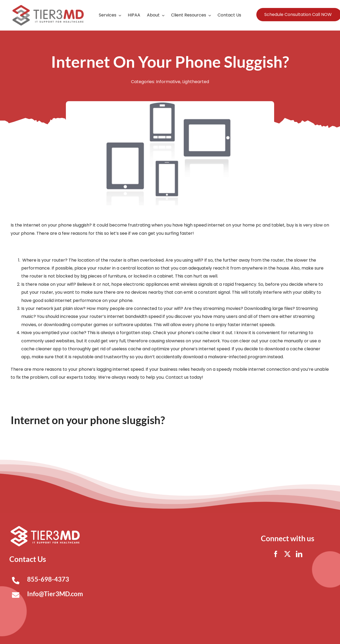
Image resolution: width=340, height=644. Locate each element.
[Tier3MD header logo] (48, 7)
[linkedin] (299, 554)
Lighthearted (196, 82)
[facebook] (276, 554)
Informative (168, 82)
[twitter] (287, 554)
